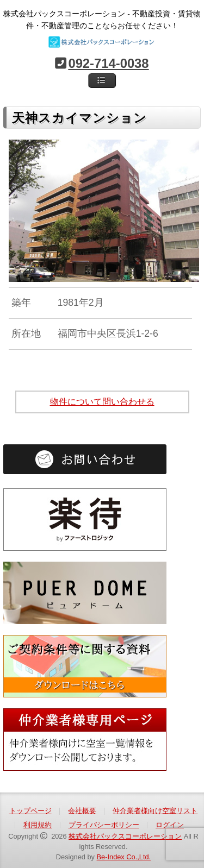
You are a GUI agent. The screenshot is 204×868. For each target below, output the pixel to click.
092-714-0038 (108, 63)
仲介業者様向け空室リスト (155, 811)
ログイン (170, 825)
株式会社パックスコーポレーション (125, 836)
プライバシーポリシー (104, 825)
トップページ (30, 811)
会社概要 (82, 811)
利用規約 (38, 825)
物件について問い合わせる (102, 402)
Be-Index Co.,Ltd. (124, 857)
